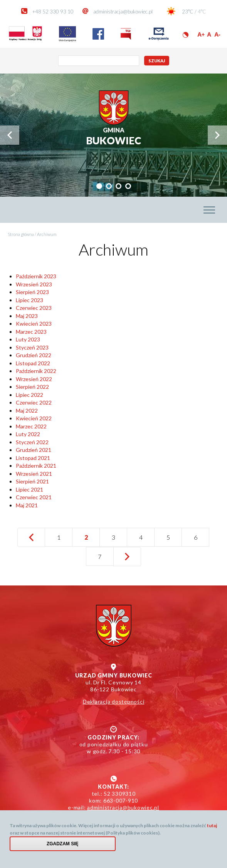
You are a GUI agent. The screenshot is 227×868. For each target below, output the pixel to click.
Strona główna (21, 234)
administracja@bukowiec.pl (123, 12)
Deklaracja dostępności (114, 702)
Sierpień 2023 (32, 292)
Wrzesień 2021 (34, 474)
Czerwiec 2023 (34, 308)
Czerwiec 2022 (34, 402)
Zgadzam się (63, 844)
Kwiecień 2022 (34, 418)
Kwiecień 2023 (34, 324)
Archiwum (47, 234)
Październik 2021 (36, 466)
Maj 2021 (27, 505)
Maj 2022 (27, 411)
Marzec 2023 (31, 332)
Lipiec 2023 (29, 300)
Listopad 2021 (33, 458)
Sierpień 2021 (32, 481)
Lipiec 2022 (29, 395)
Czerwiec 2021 (34, 497)
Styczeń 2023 (32, 347)
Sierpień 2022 (32, 387)
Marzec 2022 (31, 426)
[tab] (99, 186)
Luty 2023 (28, 339)
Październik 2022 (36, 371)
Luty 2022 (28, 434)
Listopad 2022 (33, 363)
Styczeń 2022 (32, 442)
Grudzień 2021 (34, 450)
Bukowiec (113, 136)
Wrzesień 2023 (34, 284)
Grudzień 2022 (34, 355)
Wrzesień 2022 (34, 379)
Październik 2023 (36, 276)
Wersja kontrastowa (186, 35)
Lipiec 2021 (29, 489)
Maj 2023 (27, 316)
